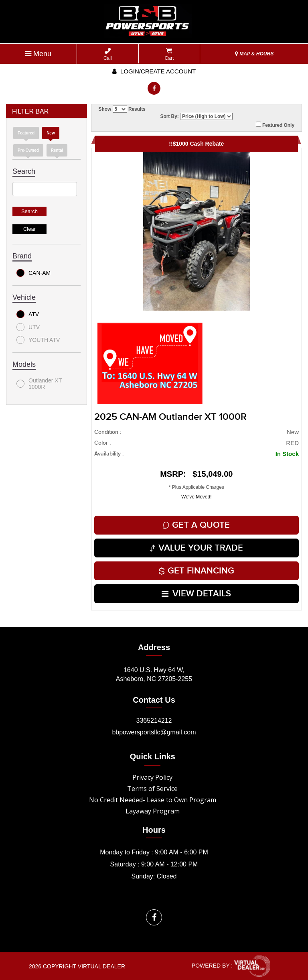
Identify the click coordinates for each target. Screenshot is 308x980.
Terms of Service (152, 789)
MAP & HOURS (254, 54)
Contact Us (154, 700)
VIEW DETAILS (196, 594)
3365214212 (154, 721)
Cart (169, 54)
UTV (28, 327)
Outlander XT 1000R (39, 384)
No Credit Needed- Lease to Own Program (153, 800)
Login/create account (154, 71)
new (51, 133)
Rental (57, 150)
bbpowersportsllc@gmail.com (154, 732)
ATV (28, 314)
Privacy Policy (152, 777)
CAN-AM (33, 273)
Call (108, 54)
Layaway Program (153, 811)
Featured (26, 133)
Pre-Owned (28, 150)
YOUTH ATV (38, 340)
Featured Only (275, 125)
